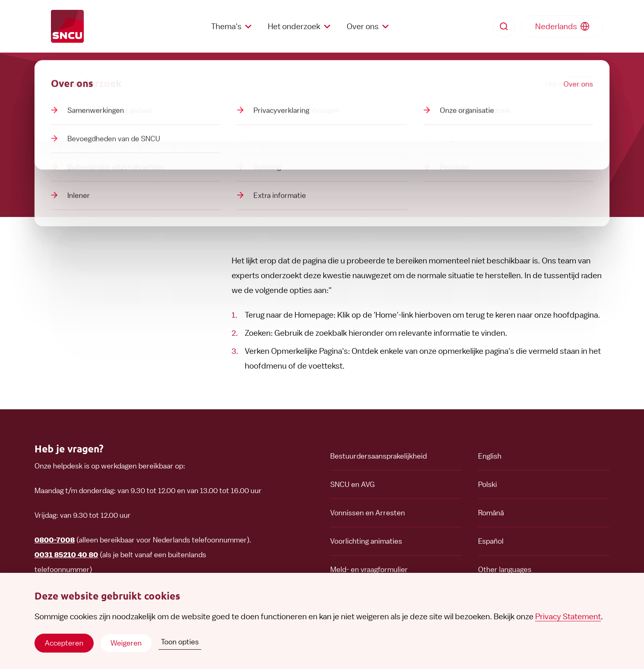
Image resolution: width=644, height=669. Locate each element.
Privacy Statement (568, 616)
